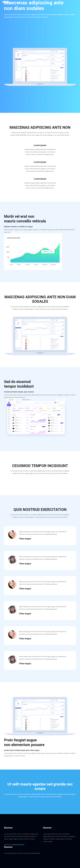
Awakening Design (18, 845)
